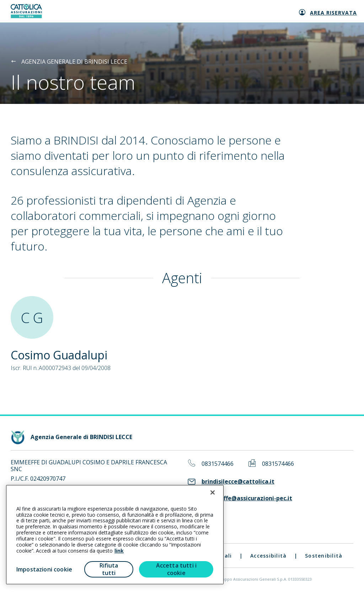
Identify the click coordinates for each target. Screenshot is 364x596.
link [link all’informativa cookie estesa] (119, 551)
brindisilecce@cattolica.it (238, 482)
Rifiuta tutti (109, 569)
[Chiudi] (213, 492)
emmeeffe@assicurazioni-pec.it (247, 498)
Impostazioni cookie (44, 569)
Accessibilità (268, 556)
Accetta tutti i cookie (176, 569)
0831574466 (218, 464)
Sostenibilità (324, 556)
